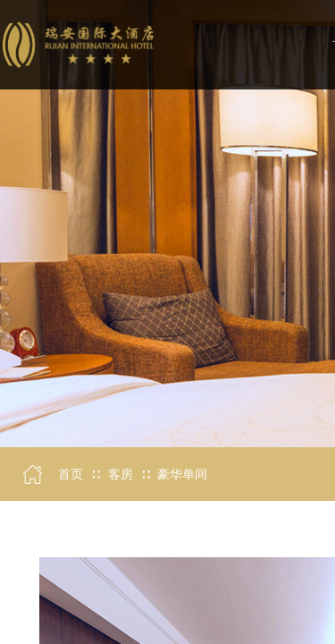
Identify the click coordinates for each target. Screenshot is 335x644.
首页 (71, 475)
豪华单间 (182, 475)
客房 (121, 475)
